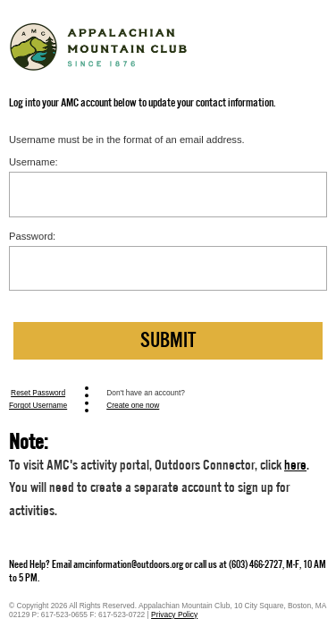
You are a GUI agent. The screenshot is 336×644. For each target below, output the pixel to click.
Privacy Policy (174, 614)
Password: (32, 236)
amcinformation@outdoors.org (128, 564)
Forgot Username (38, 405)
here (295, 465)
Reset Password (38, 393)
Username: (34, 162)
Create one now (133, 405)
